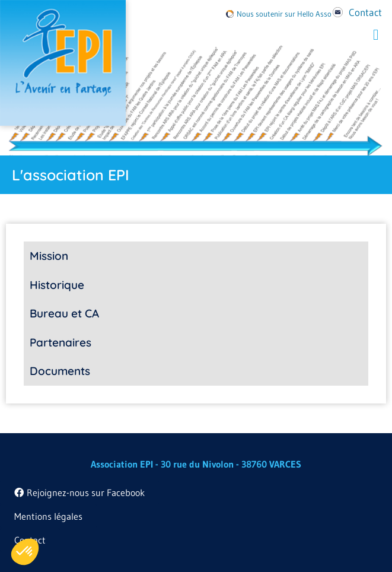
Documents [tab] (60, 371)
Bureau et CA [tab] (64, 313)
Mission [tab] (49, 256)
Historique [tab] (57, 285)
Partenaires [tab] (60, 342)
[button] (376, 35)
